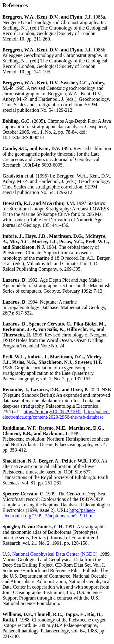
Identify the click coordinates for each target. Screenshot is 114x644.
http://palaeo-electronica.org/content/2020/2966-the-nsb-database (56, 414)
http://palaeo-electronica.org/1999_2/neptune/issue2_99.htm (49, 513)
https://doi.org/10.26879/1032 (53, 412)
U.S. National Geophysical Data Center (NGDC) (50, 554)
